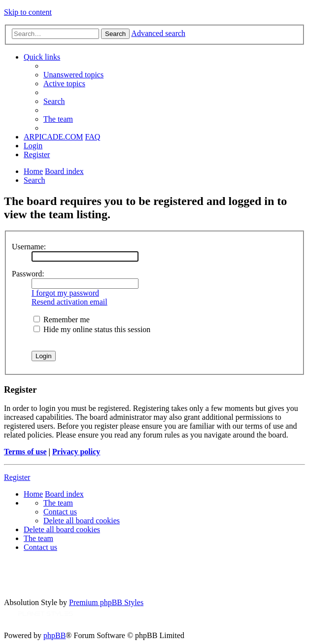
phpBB (54, 635)
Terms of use (25, 452)
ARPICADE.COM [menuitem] (53, 137)
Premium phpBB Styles (106, 602)
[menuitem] (73, 75)
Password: (28, 274)
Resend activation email (69, 302)
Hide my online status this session (92, 329)
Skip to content (28, 12)
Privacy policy (76, 452)
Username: (29, 247)
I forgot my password (65, 293)
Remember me (62, 320)
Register (17, 477)
